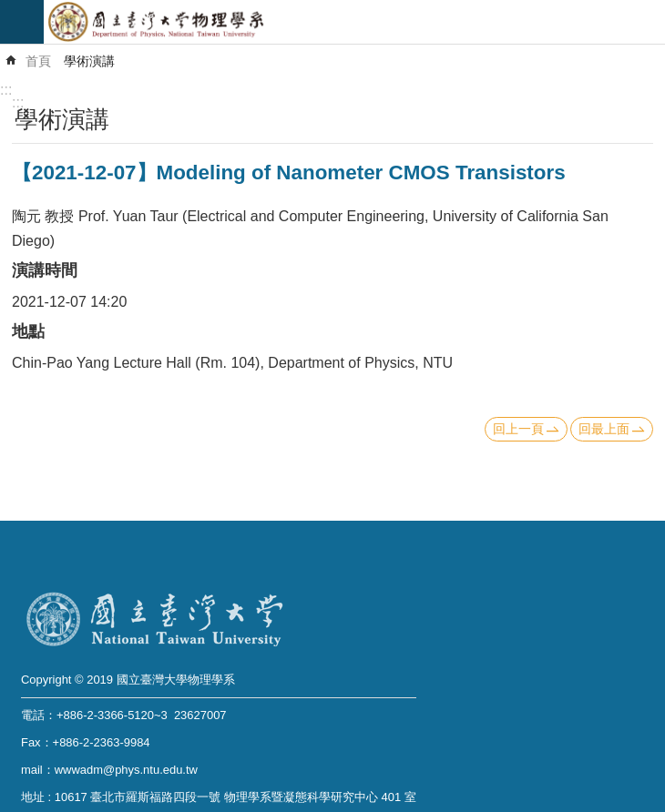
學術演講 (89, 61)
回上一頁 (518, 429)
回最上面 (604, 429)
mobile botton (22, 22)
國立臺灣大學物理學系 (354, 22)
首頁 (38, 61)
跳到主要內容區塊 (10, 10)
